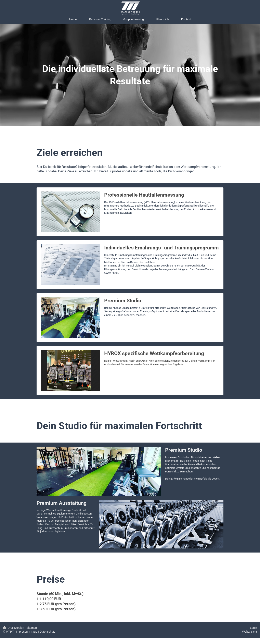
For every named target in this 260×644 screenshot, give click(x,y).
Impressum (23, 632)
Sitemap (32, 628)
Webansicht (250, 632)
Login (253, 628)
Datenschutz (48, 632)
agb (35, 632)
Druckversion (14, 628)
